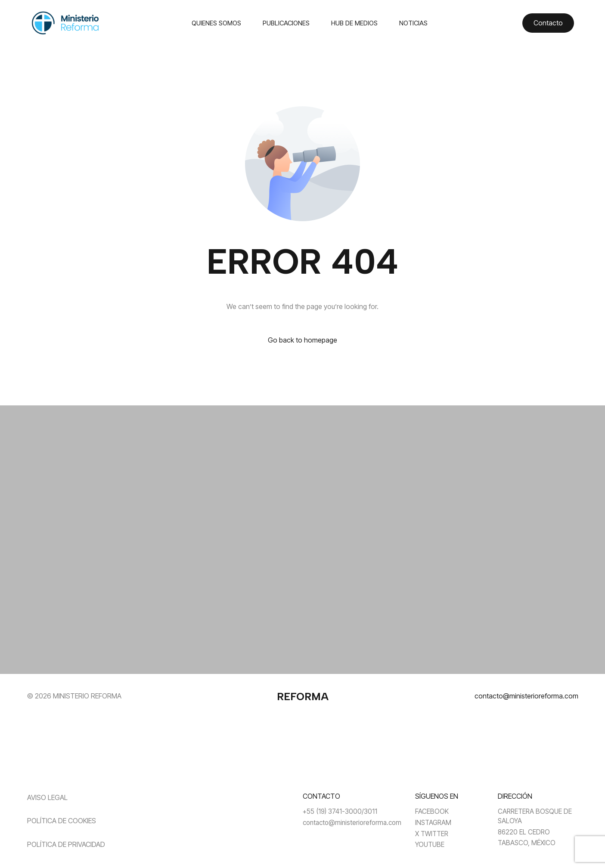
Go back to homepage (302, 340)
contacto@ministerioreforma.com (526, 696)
